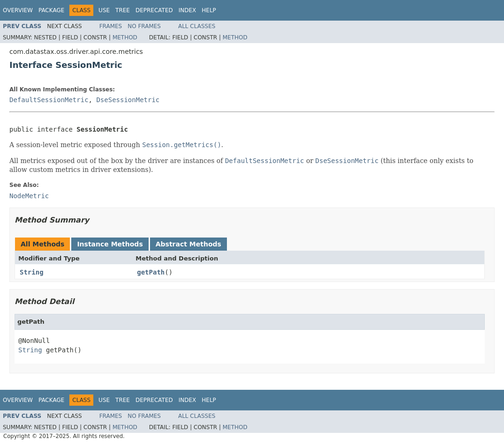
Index (188, 10)
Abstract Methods (188, 244)
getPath (151, 272)
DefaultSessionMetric (49, 100)
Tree (123, 10)
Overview (18, 10)
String (32, 272)
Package (51, 10)
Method (125, 37)
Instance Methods (110, 244)
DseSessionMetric (128, 100)
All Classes (197, 26)
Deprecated (154, 10)
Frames (111, 26)
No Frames (144, 26)
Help (209, 10)
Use (104, 10)
